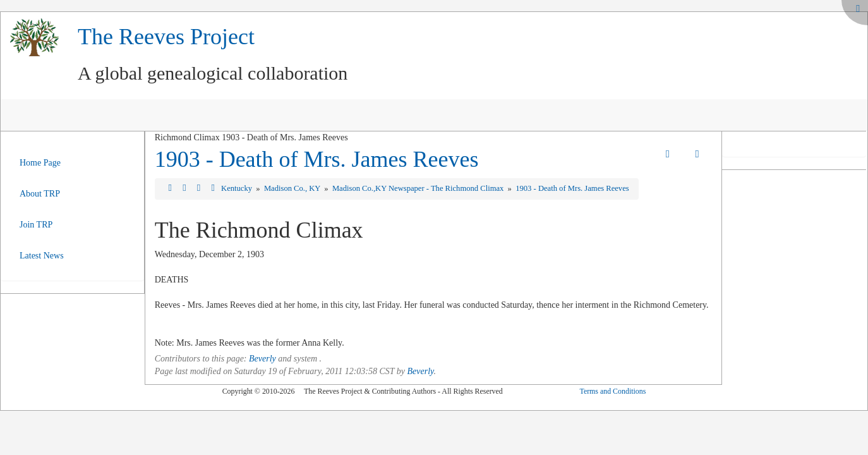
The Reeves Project (166, 37)
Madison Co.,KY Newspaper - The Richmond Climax (419, 188)
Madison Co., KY (293, 188)
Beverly (262, 359)
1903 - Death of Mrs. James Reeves (317, 159)
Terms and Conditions (612, 391)
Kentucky (238, 188)
